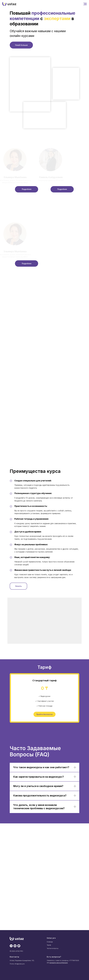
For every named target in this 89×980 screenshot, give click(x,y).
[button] (27, 189)
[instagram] (15, 946)
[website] (11, 946)
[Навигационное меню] (85, 4)
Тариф (49, 945)
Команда (50, 942)
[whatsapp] (19, 946)
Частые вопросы (53, 948)
